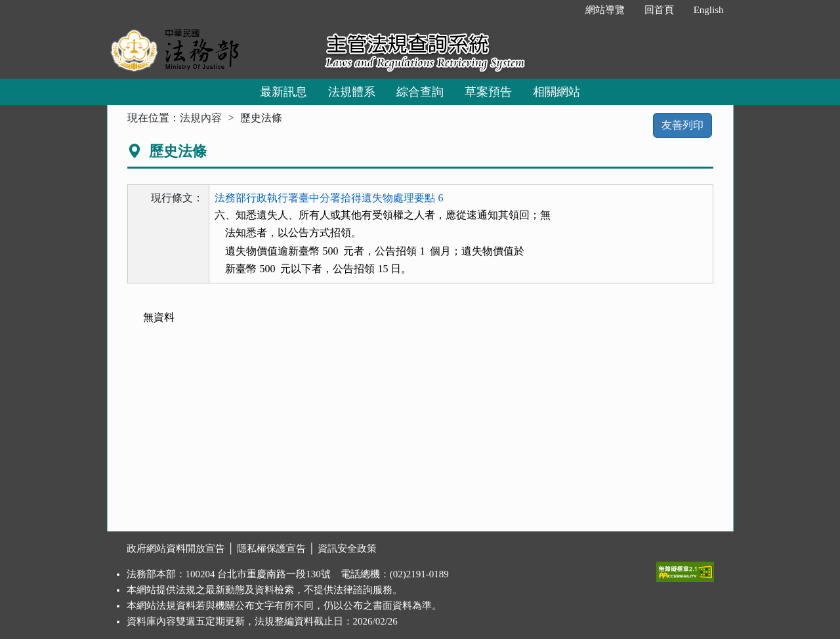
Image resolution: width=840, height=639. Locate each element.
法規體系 (352, 92)
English (709, 10)
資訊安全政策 (347, 548)
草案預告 (488, 92)
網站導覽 (605, 10)
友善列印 (682, 125)
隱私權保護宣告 (271, 548)
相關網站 (556, 92)
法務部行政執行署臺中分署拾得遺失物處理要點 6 (329, 198)
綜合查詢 (420, 92)
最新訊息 (283, 92)
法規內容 (201, 118)
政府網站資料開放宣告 (176, 548)
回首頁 (659, 10)
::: (561, 10)
